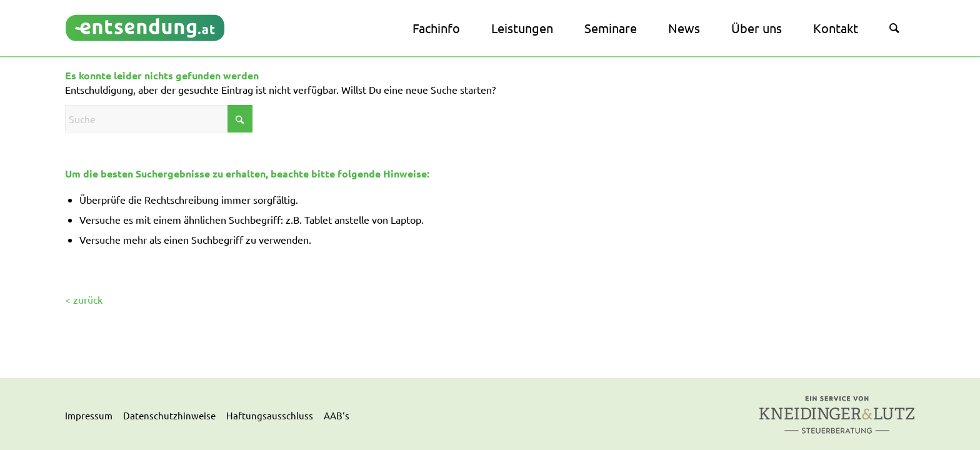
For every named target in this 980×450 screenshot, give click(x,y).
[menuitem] (436, 28)
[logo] (145, 28)
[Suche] (894, 28)
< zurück (84, 299)
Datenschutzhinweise (169, 415)
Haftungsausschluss (270, 415)
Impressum (89, 415)
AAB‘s (337, 415)
